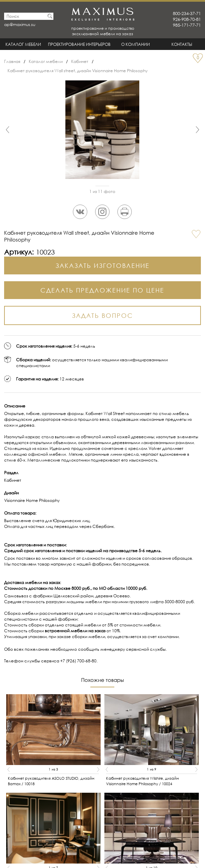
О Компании (136, 44)
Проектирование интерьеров (79, 44)
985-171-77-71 (187, 25)
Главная (12, 61)
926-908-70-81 (187, 19)
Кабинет (80, 61)
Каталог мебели (23, 44)
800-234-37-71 (187, 14)
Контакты (182, 44)
